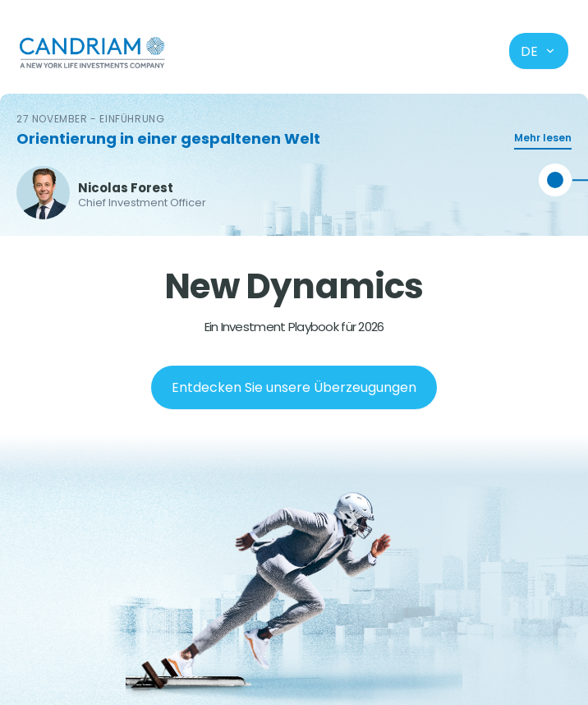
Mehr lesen (543, 138)
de (538, 51)
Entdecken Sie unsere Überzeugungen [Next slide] (294, 387)
